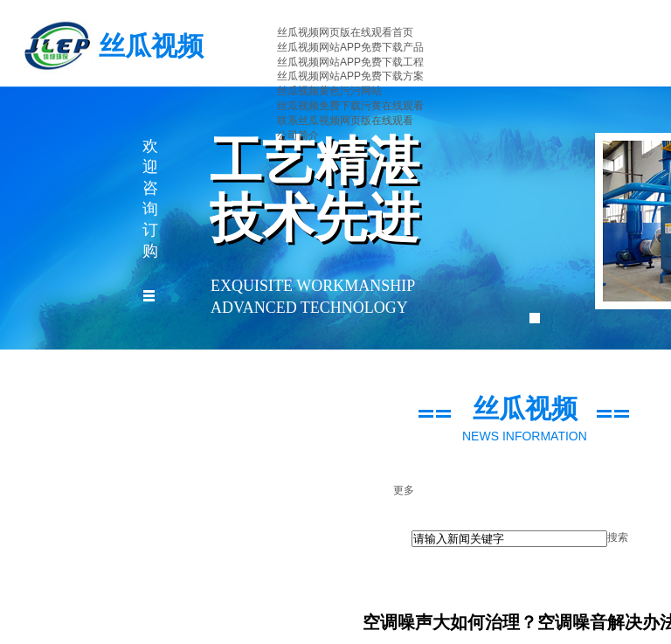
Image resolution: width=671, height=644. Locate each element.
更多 (404, 490)
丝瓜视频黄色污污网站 (329, 91)
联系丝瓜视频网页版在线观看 (345, 121)
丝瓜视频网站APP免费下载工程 (350, 62)
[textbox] (509, 539)
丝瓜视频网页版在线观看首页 (345, 32)
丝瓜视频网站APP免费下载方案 (350, 76)
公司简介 (298, 135)
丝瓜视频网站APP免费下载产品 (350, 47)
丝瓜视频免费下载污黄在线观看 (350, 106)
